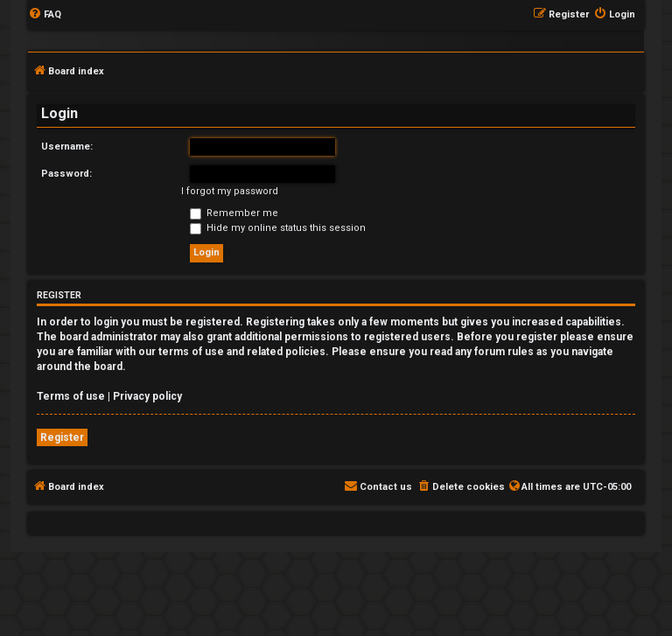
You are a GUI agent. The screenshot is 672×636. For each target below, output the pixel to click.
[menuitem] (45, 15)
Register (62, 437)
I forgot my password (230, 191)
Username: (67, 147)
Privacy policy (147, 396)
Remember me (234, 213)
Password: (66, 174)
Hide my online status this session (278, 228)
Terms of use (71, 396)
